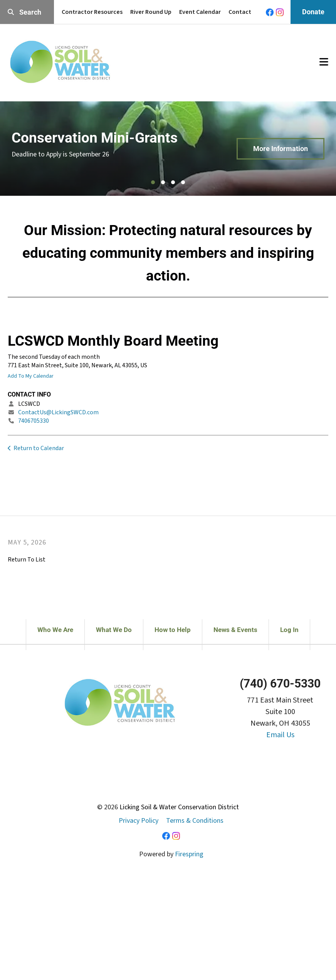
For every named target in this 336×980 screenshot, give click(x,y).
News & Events (235, 630)
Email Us (280, 735)
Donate (313, 12)
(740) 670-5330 (280, 683)
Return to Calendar (39, 448)
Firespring (189, 854)
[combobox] (27, 12)
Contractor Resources (92, 12)
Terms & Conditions (195, 821)
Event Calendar (200, 12)
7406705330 (34, 421)
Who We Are (55, 630)
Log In (289, 630)
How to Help (173, 630)
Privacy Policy (139, 821)
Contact (240, 12)
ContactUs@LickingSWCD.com (58, 412)
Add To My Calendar (31, 376)
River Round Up (151, 12)
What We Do (114, 630)
